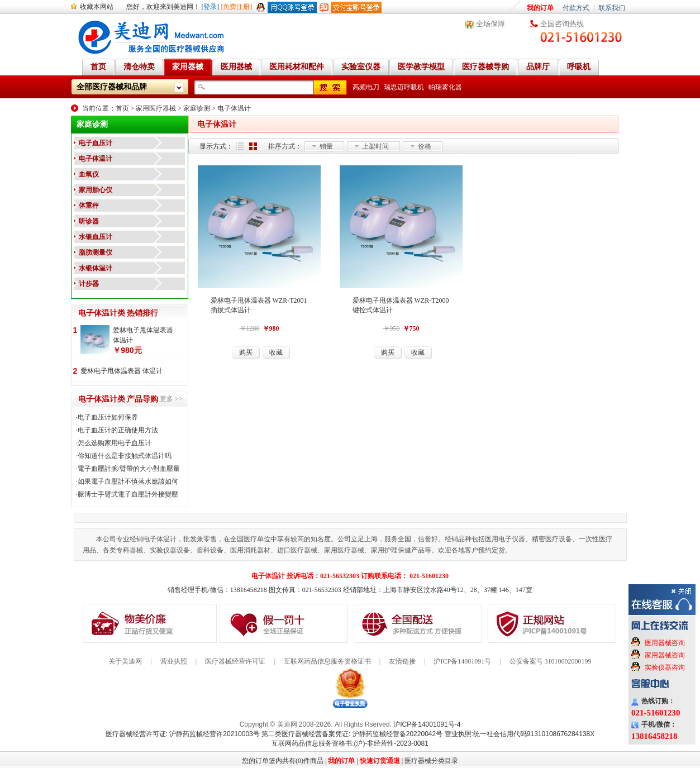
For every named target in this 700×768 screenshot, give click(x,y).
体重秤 (89, 206)
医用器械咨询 (665, 643)
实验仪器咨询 (665, 667)
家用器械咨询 (665, 655)
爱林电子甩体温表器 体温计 (143, 335)
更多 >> (171, 399)
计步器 (89, 284)
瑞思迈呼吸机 (404, 87)
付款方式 (576, 8)
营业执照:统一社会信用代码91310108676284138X (520, 734)
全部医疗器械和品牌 (112, 87)
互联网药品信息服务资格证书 (327, 661)
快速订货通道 (380, 761)
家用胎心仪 (96, 190)
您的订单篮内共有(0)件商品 (283, 761)
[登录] (211, 7)
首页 (122, 108)
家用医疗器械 (156, 108)
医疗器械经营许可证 (235, 661)
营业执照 (174, 661)
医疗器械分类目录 (431, 761)
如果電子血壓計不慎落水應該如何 (128, 481)
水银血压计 (96, 237)
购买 (246, 352)
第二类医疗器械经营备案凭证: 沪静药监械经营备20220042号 (352, 734)
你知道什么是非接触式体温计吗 (125, 456)
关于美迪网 (125, 661)
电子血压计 (96, 143)
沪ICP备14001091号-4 (427, 724)
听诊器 (89, 221)
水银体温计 (96, 268)
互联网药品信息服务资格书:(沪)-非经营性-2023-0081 (350, 743)
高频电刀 (366, 87)
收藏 (276, 352)
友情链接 (402, 661)
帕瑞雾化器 (445, 87)
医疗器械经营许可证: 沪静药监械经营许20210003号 (183, 734)
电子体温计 (234, 108)
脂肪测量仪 (96, 252)
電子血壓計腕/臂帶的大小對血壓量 (129, 469)
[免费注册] (237, 7)
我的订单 (540, 8)
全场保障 (491, 24)
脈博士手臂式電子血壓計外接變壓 (128, 494)
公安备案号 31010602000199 (551, 661)
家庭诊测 (197, 108)
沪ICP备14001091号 (462, 661)
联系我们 (612, 8)
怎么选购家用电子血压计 (115, 443)
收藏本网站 (97, 7)
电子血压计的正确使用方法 (118, 430)
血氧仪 (89, 174)
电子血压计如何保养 (108, 417)
